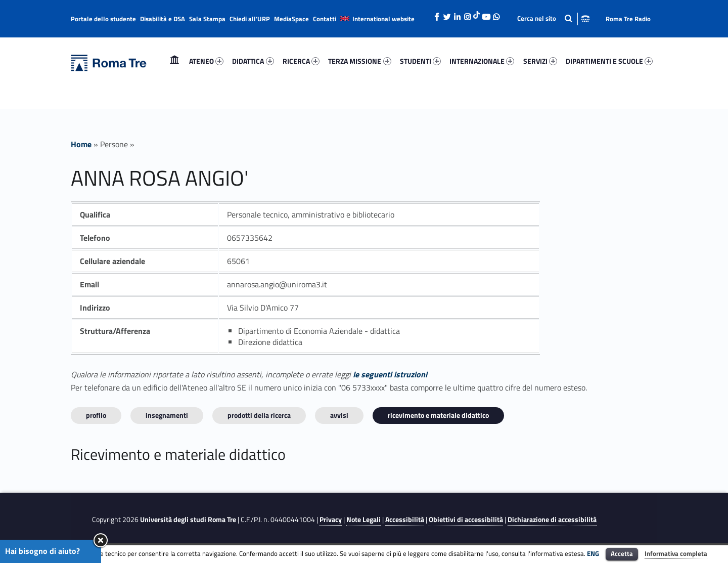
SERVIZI (540, 61)
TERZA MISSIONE (359, 61)
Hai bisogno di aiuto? (42, 551)
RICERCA (301, 61)
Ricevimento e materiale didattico (438, 415)
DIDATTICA (253, 61)
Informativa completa (676, 553)
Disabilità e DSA (163, 19)
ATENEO (206, 61)
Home (174, 61)
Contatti (325, 19)
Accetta (622, 553)
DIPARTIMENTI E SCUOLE (609, 61)
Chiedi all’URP (250, 19)
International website (383, 19)
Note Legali (363, 519)
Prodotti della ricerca (259, 415)
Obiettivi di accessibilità (466, 519)
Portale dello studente (103, 19)
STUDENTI (420, 61)
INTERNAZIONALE (482, 61)
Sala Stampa (207, 19)
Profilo (96, 415)
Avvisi (339, 415)
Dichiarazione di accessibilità (552, 519)
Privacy (331, 519)
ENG (593, 553)
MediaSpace (291, 19)
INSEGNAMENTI (167, 415)
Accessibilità (405, 519)
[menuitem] (174, 61)
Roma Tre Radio (628, 19)
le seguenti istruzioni (390, 374)
